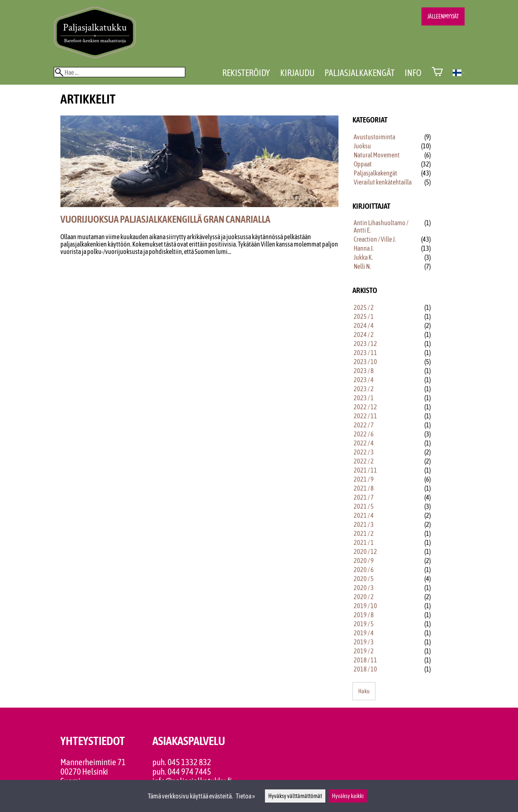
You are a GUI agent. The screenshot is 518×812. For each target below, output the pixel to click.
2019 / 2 (364, 651)
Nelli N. (362, 266)
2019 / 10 (365, 606)
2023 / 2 (364, 389)
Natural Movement (377, 155)
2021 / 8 (364, 488)
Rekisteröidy (246, 73)
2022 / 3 (364, 452)
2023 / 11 (365, 353)
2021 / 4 (364, 515)
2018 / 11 (365, 660)
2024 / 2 (364, 334)
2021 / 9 (364, 479)
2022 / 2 (364, 461)
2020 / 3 (364, 588)
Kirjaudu (297, 73)
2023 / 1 (364, 398)
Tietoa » (245, 796)
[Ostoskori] (437, 73)
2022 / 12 (365, 407)
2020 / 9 (364, 561)
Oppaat (363, 164)
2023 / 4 (364, 380)
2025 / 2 (364, 307)
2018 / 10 (365, 669)
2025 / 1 (364, 316)
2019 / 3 (364, 642)
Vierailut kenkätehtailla (383, 182)
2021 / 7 (364, 497)
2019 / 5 (364, 624)
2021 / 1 (364, 542)
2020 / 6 (364, 570)
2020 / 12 (365, 551)
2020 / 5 (364, 579)
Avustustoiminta (374, 137)
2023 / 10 (365, 362)
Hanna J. (364, 248)
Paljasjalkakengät (360, 73)
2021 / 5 (364, 506)
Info (413, 73)
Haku (364, 691)
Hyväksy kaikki (348, 796)
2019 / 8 (364, 615)
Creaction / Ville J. (375, 239)
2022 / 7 (364, 425)
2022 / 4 (364, 443)
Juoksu (362, 146)
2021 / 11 (365, 470)
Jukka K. (363, 257)
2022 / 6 (364, 434)
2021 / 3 (364, 524)
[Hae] (120, 72)
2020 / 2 (364, 597)
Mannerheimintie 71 (93, 762)
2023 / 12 (365, 344)
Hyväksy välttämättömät (295, 796)
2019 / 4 (364, 633)
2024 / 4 (364, 325)
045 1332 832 (189, 762)
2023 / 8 (364, 371)
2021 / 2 (364, 533)
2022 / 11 (365, 416)
